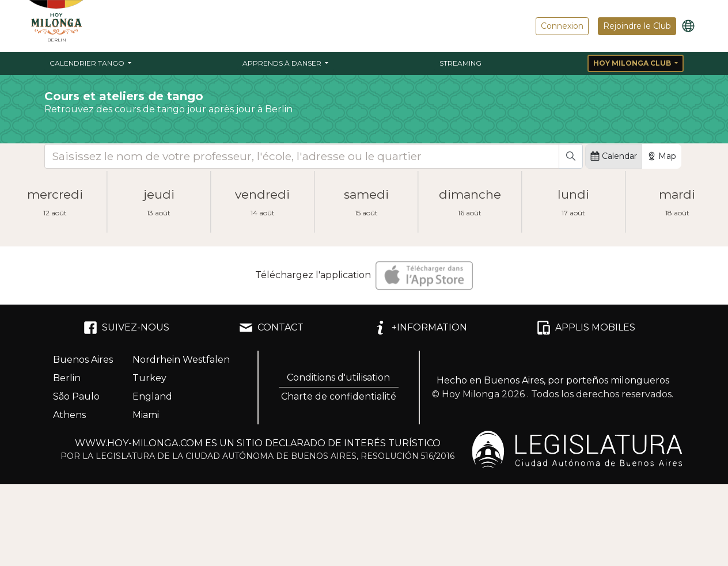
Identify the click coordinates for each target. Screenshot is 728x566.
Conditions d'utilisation (338, 377)
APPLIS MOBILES (586, 328)
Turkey (149, 378)
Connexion (562, 26)
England (152, 396)
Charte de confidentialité (339, 396)
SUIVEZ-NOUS (126, 328)
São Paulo (76, 396)
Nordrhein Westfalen (181, 360)
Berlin (67, 378)
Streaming (460, 63)
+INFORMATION (420, 328)
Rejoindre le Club (637, 26)
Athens (69, 415)
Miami (146, 415)
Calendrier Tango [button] (88, 63)
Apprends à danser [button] (283, 63)
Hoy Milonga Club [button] (633, 63)
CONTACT (271, 328)
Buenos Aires (83, 360)
